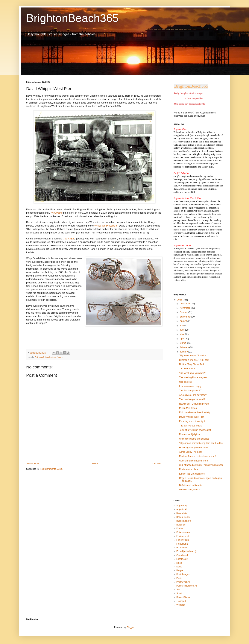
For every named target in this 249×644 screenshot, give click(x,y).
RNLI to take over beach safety (195, 412)
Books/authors (184, 521)
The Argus (69, 239)
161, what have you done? (192, 373)
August (184, 321)
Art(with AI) (182, 509)
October (184, 312)
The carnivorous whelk (190, 426)
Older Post (156, 464)
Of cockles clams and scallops (194, 439)
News (179, 567)
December (185, 304)
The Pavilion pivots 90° (191, 391)
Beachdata (182, 513)
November (185, 308)
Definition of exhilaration (191, 485)
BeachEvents (183, 517)
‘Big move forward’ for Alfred (193, 356)
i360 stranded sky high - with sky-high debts (201, 465)
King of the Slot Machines (192, 474)
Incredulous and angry (190, 386)
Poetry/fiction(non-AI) (187, 586)
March (183, 343)
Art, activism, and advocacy (193, 395)
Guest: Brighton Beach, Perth (194, 461)
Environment (183, 536)
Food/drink (182, 548)
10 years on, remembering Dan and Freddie (201, 443)
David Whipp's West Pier (191, 417)
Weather (181, 605)
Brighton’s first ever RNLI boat (194, 360)
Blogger (130, 627)
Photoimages (183, 574)
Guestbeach (182, 555)
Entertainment (183, 532)
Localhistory (50, 357)
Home (95, 464)
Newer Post (33, 464)
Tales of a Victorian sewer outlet (195, 430)
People (60, 357)
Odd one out (185, 382)
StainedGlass (183, 597)
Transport (181, 601)
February (185, 347)
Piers (179, 578)
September (186, 317)
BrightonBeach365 (72, 18)
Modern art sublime (189, 469)
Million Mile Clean (188, 408)
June (182, 330)
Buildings (181, 525)
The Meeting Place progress (193, 377)
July (182, 326)
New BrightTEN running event (194, 404)
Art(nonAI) (39, 357)
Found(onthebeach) (186, 551)
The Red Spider (187, 369)
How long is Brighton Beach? (194, 448)
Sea (178, 590)
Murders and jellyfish (189, 434)
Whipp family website (106, 226)
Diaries (180, 528)
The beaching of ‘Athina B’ (192, 399)
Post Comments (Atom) (52, 469)
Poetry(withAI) (183, 582)
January (184, 352)
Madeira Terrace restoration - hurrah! (197, 456)
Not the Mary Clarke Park (192, 364)
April (182, 339)
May (182, 334)
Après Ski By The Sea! (190, 452)
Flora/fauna (182, 544)
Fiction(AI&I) (183, 540)
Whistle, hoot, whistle (190, 490)
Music (179, 563)
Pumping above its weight (192, 421)
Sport (179, 593)
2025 (180, 300)
